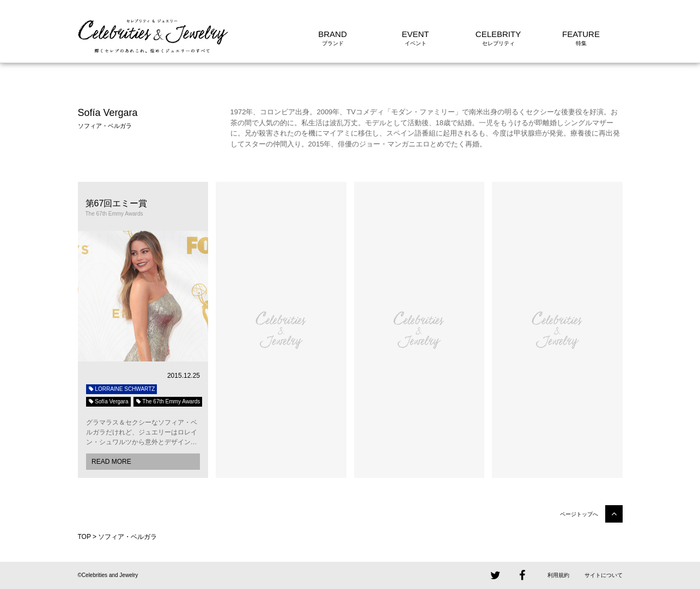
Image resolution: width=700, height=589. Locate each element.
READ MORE (111, 462)
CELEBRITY (498, 34)
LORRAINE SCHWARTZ (122, 389)
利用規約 (558, 575)
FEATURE (581, 34)
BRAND (333, 34)
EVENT (415, 34)
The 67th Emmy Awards (168, 401)
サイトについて (604, 575)
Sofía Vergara (108, 401)
